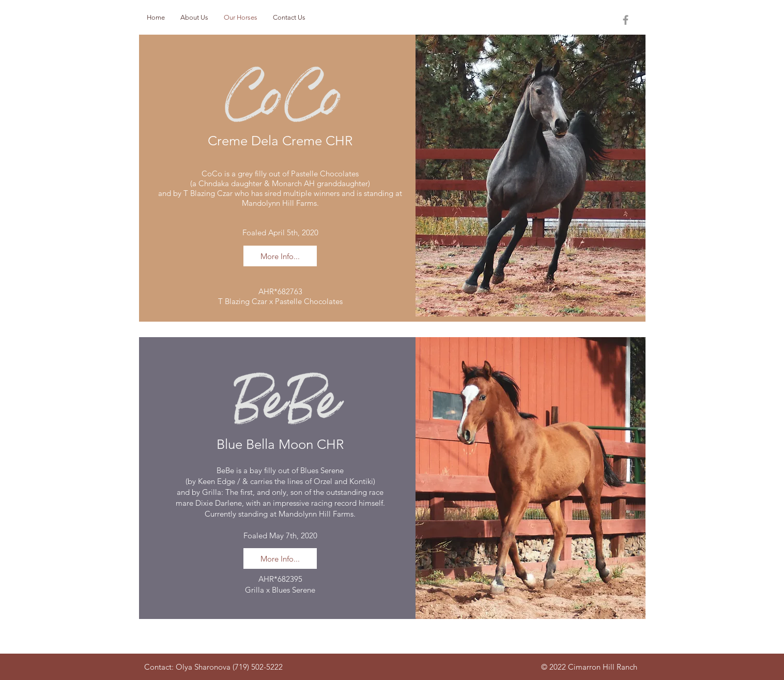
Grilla (212, 492)
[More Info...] (280, 256)
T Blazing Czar (208, 193)
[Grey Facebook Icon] (626, 20)
